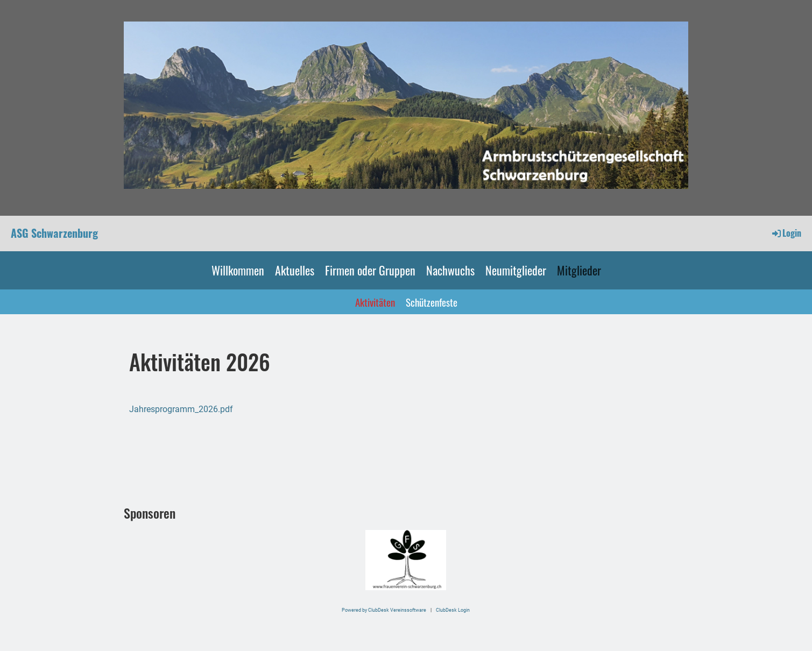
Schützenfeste (432, 302)
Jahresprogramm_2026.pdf (181, 409)
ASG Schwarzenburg (54, 233)
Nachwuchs (450, 270)
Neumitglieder (516, 270)
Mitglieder (579, 270)
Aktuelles (295, 270)
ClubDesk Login (453, 610)
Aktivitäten (375, 302)
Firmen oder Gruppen (370, 270)
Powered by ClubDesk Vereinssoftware (384, 610)
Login (786, 233)
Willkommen (238, 270)
